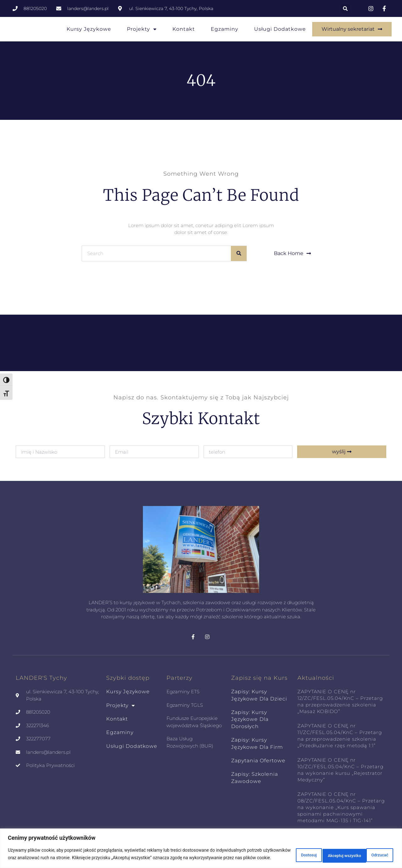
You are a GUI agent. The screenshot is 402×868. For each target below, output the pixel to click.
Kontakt (184, 29)
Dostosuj (279, 851)
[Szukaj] (239, 253)
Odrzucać (318, 851)
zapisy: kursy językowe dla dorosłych (250, 719)
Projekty (142, 29)
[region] (201, 846)
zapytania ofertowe (258, 761)
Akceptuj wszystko (367, 851)
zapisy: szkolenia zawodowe (255, 777)
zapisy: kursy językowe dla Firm (257, 743)
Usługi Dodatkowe (280, 29)
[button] (345, 8)
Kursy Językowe (89, 29)
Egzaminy (225, 29)
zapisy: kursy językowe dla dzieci (259, 695)
